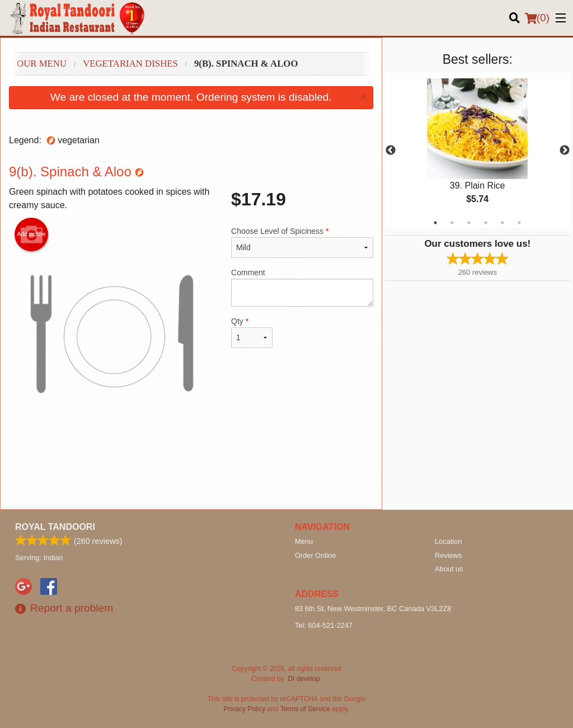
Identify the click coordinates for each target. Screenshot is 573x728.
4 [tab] (486, 223)
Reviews (448, 555)
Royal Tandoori (55, 527)
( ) (537, 18)
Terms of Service (305, 709)
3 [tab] (469, 223)
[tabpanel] (478, 151)
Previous (391, 151)
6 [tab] (519, 223)
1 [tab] (435, 223)
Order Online (315, 555)
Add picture (32, 234)
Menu (304, 541)
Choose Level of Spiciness (302, 242)
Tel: (324, 625)
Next (565, 151)
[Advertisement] (191, 473)
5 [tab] (502, 223)
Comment (302, 287)
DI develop (304, 679)
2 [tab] (452, 223)
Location (448, 541)
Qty (252, 332)
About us (449, 569)
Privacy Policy (245, 709)
